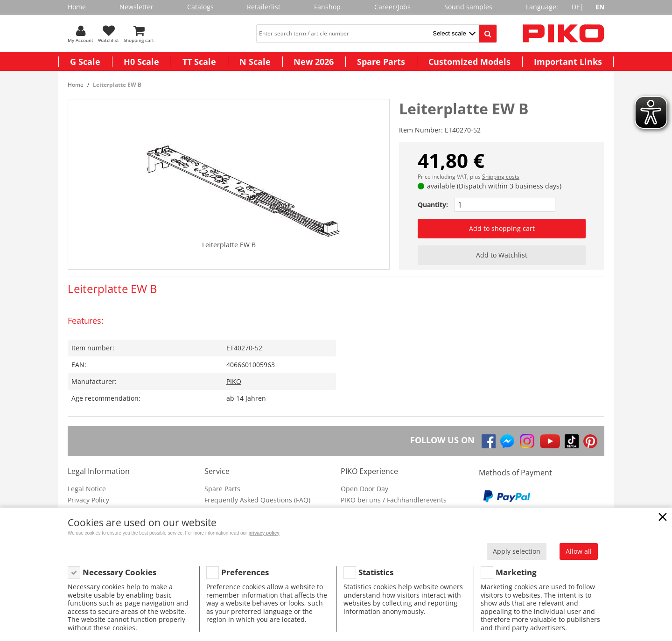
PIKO (234, 381)
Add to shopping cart (502, 228)
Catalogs (200, 7)
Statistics (376, 572)
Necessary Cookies (119, 572)
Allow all (579, 551)
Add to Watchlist (502, 255)
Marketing (516, 572)
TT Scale (199, 62)
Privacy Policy (88, 500)
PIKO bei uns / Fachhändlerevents (394, 500)
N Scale (255, 62)
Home (77, 7)
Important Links (568, 62)
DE (576, 7)
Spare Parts (381, 62)
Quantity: (433, 205)
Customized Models (469, 62)
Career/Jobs (392, 7)
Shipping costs (501, 177)
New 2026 (314, 62)
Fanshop (327, 7)
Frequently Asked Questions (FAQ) (257, 500)
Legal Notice (87, 489)
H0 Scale (141, 62)
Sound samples (468, 7)
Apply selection (517, 551)
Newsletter (136, 7)
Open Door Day (364, 489)
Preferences (245, 572)
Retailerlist (264, 7)
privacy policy (264, 533)
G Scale (85, 62)
